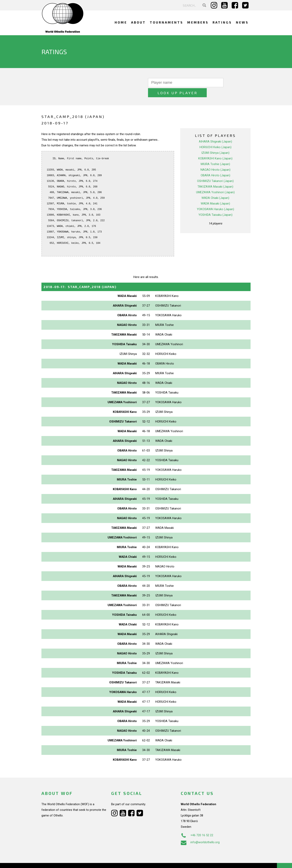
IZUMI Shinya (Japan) (215, 143)
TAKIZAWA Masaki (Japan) (215, 177)
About (138, 22)
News (242, 22)
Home (121, 22)
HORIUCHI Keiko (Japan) (215, 137)
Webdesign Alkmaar (59, 861)
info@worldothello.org (200, 832)
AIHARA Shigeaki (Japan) (215, 131)
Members (198, 22)
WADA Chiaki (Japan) (215, 188)
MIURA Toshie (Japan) (215, 154)
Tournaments (167, 22)
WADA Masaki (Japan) (215, 193)
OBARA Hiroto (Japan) (215, 165)
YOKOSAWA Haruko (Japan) (215, 199)
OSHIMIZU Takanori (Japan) (215, 171)
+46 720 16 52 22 (197, 825)
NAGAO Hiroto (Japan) (215, 160)
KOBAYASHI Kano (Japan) (215, 148)
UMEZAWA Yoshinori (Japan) (215, 182)
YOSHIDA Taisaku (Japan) (215, 205)
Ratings (222, 22)
